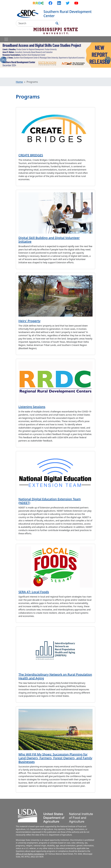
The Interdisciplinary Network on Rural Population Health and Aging (55, 676)
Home (19, 82)
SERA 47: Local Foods (34, 592)
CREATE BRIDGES (31, 155)
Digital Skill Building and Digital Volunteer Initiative (49, 240)
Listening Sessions (32, 407)
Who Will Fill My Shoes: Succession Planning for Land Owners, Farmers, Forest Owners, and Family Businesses (55, 758)
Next (108, 60)
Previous (3, 60)
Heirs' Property (29, 321)
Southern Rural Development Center (68, 14)
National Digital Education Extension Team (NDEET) (50, 501)
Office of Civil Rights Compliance (30, 854)
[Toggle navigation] (6, 39)
